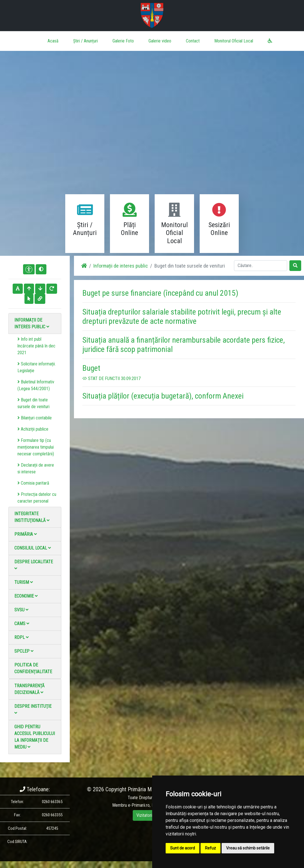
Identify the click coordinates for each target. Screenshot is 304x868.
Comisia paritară (33, 483)
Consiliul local (33, 548)
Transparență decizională (29, 689)
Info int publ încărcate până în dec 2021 (36, 346)
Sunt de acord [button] (183, 848)
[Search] (261, 266)
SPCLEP (24, 651)
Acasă (53, 41)
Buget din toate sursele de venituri (33, 403)
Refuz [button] (210, 848)
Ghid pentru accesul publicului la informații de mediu (35, 737)
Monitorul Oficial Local (234, 41)
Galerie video (160, 41)
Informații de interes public (32, 323)
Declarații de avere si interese (36, 468)
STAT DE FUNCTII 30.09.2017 (112, 378)
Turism (24, 582)
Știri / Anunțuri (85, 41)
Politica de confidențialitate (33, 668)
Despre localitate (34, 565)
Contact (193, 41)
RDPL (22, 637)
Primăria (26, 534)
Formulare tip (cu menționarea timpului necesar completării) (36, 447)
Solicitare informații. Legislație (37, 367)
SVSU (21, 610)
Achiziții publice (33, 429)
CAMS (22, 624)
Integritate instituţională (32, 517)
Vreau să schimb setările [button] (248, 848)
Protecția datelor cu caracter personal (37, 498)
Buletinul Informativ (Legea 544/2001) (36, 385)
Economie (26, 596)
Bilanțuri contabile (35, 418)
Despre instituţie (33, 709)
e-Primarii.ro (139, 805)
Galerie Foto (123, 41)
